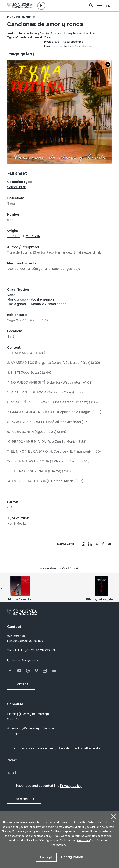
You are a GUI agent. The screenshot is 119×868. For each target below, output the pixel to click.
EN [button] (108, 6)
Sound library (17, 187)
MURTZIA (33, 236)
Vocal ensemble (73, 42)
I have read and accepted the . (48, 786)
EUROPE (14, 236)
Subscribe (21, 799)
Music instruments (21, 17)
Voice (47, 37)
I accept (46, 857)
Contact (21, 684)
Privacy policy (71, 786)
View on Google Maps (25, 660)
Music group (52, 42)
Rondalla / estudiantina (78, 46)
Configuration (72, 857)
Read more (83, 840)
